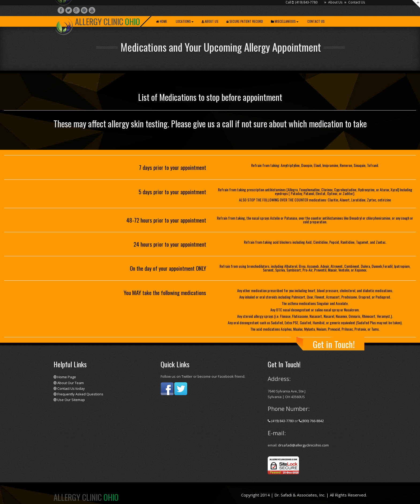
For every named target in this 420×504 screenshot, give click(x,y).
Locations (184, 21)
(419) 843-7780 (281, 421)
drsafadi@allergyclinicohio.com (303, 445)
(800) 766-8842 (311, 421)
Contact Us (357, 2)
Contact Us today (71, 388)
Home (162, 21)
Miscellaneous (285, 21)
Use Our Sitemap (71, 400)
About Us (335, 2)
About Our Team (71, 383)
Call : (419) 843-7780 (302, 2)
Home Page (67, 377)
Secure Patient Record (245, 21)
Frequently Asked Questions (80, 394)
